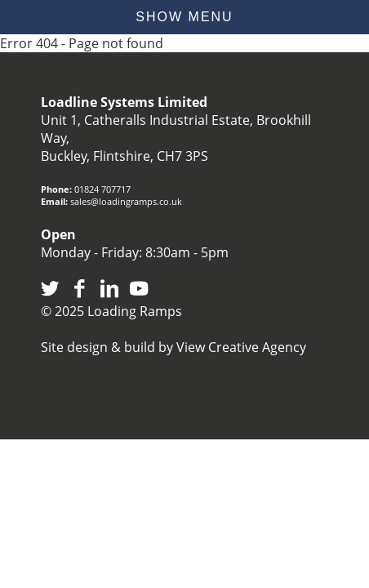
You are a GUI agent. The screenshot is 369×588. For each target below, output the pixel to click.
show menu (184, 17)
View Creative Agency (241, 347)
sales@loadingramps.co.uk (126, 201)
